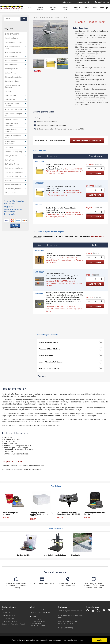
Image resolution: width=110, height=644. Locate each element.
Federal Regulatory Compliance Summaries (21, 469)
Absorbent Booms (12, 38)
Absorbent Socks (11, 61)
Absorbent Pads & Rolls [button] (48, 342)
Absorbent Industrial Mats (12, 47)
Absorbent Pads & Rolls (14, 52)
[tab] (70, 342)
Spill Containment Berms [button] (49, 368)
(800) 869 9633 (102, 2)
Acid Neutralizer (11, 65)
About (95, 7)
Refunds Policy (10, 204)
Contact (87, 7)
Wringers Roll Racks (12, 193)
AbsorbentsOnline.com (38, 620)
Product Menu (53, 8)
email (25, 421)
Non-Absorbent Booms (14, 42)
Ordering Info (65, 8)
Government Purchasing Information (14, 624)
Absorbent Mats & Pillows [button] (49, 349)
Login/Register (67, 2)
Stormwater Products (13, 185)
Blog (102, 7)
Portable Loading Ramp (14, 152)
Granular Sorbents (12, 120)
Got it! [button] (99, 640)
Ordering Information (9, 616)
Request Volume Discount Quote (87, 140)
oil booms (51, 402)
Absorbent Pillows (12, 56)
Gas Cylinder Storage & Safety (14, 115)
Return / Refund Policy (10, 621)
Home (29, 7)
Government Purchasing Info (14, 201)
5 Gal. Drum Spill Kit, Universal (11, 513)
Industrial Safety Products (11, 131)
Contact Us (6, 610)
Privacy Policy (77, 8)
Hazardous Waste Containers (12, 125)
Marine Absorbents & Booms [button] (50, 362)
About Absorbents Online (39, 610)
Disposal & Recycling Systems (13, 86)
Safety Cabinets (11, 156)
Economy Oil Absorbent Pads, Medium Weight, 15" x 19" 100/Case (41, 514)
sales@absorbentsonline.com (72, 611)
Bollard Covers (11, 73)
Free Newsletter (10, 214)
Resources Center (8, 627)
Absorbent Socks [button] (46, 355)
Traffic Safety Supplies (13, 189)
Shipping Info (9, 207)
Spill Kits (8, 180)
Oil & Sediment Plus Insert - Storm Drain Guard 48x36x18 (68, 513)
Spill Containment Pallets (14, 172)
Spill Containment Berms (14, 168)
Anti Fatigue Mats (11, 69)
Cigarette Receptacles (13, 77)
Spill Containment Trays (14, 176)
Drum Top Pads (11, 95)
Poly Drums (9, 148)
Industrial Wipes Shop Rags (13, 137)
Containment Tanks (12, 81)
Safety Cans (10, 160)
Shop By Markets (40, 8)
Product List (6, 613)
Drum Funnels (10, 99)
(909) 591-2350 (67, 628)
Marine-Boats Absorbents (10, 142)
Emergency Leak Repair (14, 110)
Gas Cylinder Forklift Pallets (55, 555)
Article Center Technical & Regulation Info (13, 210)
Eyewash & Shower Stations (12, 104)
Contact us (37, 237)
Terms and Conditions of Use (40, 613)
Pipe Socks (76, 555)
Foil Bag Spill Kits (24, 555)
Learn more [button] (78, 640)
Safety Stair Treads (12, 164)
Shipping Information (9, 618)
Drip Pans (9, 91)
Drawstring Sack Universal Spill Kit (94, 513)
